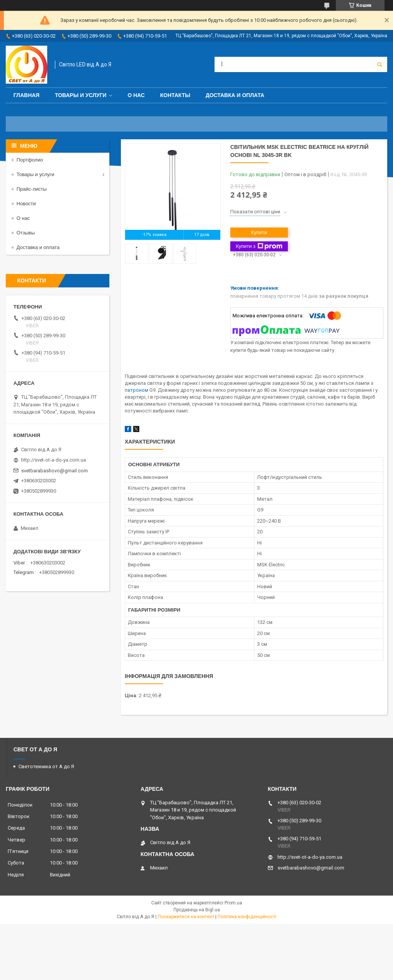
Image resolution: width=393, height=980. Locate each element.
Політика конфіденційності (247, 917)
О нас (136, 95)
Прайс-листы (32, 189)
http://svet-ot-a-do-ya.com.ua (54, 460)
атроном (138, 390)
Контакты (175, 95)
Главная (26, 95)
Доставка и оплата (235, 95)
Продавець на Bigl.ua (197, 910)
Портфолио (30, 160)
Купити (259, 232)
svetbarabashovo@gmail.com (54, 471)
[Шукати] (380, 64)
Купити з (259, 246)
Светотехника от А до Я (46, 766)
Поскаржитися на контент (186, 917)
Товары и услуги (81, 95)
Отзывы (26, 233)
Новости (26, 204)
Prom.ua (233, 903)
